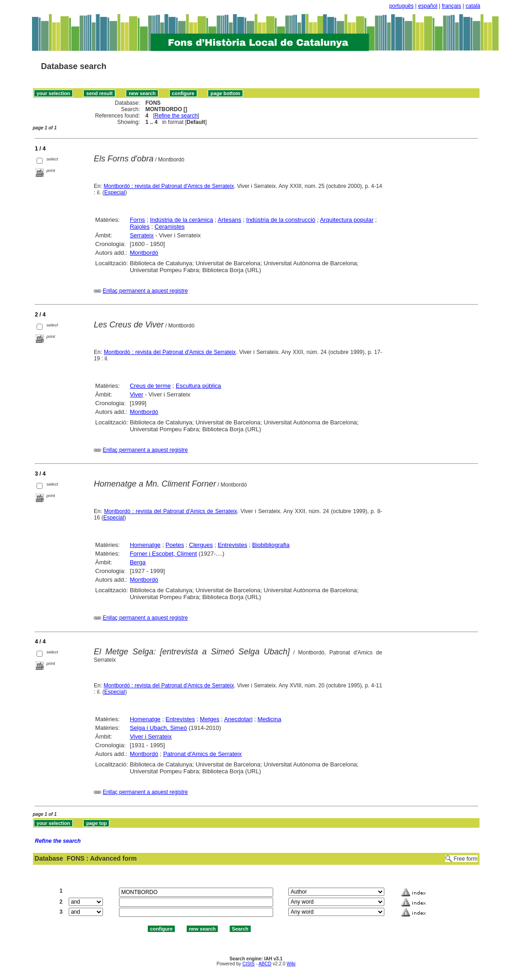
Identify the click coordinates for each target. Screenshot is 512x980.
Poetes (175, 545)
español (428, 6)
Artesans (229, 220)
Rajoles (140, 227)
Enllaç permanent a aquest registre (145, 291)
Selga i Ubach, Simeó (159, 728)
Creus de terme (151, 386)
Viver (137, 394)
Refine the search (176, 116)
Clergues (201, 545)
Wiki (291, 964)
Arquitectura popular (347, 220)
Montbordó (144, 253)
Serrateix (142, 235)
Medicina (269, 719)
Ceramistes (170, 227)
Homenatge (145, 545)
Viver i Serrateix (151, 736)
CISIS (249, 964)
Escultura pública (198, 386)
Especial (115, 193)
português (402, 6)
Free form (465, 859)
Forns (137, 220)
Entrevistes (232, 545)
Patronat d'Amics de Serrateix (203, 754)
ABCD (265, 964)
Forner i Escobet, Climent (164, 554)
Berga (138, 562)
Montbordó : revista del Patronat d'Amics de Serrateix (169, 186)
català (473, 6)
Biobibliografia (271, 545)
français (452, 6)
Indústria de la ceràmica (182, 220)
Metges (210, 719)
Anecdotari (238, 719)
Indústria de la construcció (281, 220)
